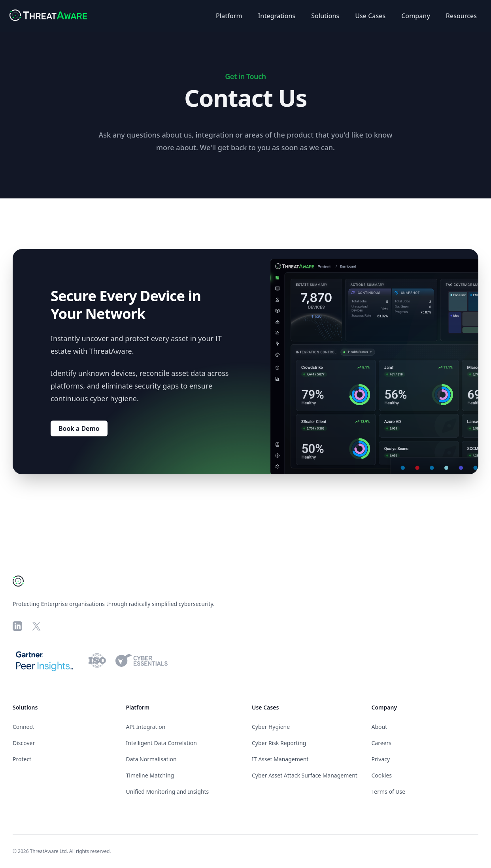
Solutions (325, 16)
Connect (23, 727)
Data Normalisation (151, 759)
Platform (229, 16)
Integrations (277, 16)
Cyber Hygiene (271, 727)
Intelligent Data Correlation (161, 743)
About (380, 727)
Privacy (381, 759)
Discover (24, 743)
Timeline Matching (150, 775)
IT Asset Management (280, 759)
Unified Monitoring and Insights (168, 792)
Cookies (382, 775)
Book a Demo (79, 428)
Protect (22, 759)
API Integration (146, 727)
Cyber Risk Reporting (279, 743)
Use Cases (370, 16)
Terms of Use (389, 792)
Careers (381, 743)
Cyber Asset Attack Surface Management (305, 775)
